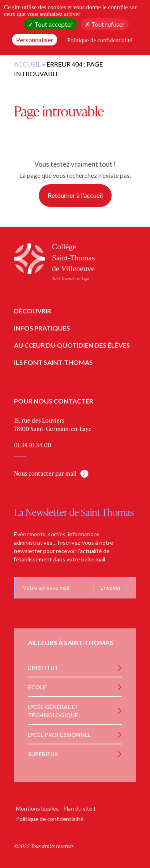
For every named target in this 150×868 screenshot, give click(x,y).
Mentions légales (37, 808)
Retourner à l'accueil (75, 195)
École (37, 687)
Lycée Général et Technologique (53, 711)
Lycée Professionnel (59, 735)
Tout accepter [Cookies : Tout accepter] (50, 24)
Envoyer (111, 588)
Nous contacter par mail (45, 473)
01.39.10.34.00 (33, 445)
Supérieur (43, 754)
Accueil (27, 64)
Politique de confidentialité (50, 819)
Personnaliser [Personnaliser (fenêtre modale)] (35, 40)
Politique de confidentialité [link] (100, 40)
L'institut (43, 668)
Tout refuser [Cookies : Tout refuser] (105, 24)
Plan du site (78, 808)
